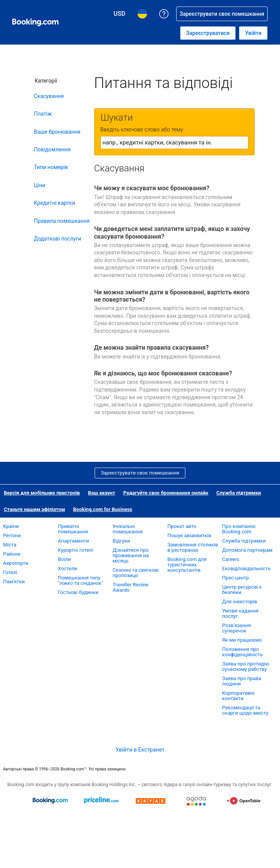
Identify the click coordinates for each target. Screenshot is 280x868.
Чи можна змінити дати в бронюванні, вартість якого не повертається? (172, 296)
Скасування (49, 96)
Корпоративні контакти (238, 696)
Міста (10, 545)
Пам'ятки (14, 582)
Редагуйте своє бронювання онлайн (166, 493)
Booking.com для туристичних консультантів (187, 565)
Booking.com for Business (103, 509)
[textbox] (174, 143)
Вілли (64, 559)
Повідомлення (52, 149)
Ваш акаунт (102, 493)
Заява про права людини (242, 681)
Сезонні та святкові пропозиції (136, 573)
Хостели (67, 568)
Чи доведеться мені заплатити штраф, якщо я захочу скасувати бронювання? (172, 232)
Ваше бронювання (57, 132)
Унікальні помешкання (128, 529)
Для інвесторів (240, 602)
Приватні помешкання (73, 529)
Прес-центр (236, 578)
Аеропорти (16, 563)
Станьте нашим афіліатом (34, 509)
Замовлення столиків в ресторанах (193, 547)
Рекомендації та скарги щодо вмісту (245, 710)
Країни (11, 526)
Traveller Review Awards (131, 587)
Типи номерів (51, 167)
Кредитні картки (54, 203)
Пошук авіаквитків (189, 535)
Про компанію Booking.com (239, 529)
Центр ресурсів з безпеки (242, 590)
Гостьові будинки (78, 592)
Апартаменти (73, 541)
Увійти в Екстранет (140, 750)
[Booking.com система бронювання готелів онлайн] (35, 22)
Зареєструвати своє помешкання (140, 473)
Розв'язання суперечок (237, 628)
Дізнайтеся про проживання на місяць (131, 555)
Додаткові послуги (57, 239)
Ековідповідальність (247, 568)
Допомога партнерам (247, 550)
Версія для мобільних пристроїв (42, 493)
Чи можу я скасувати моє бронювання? (152, 188)
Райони (12, 554)
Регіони (12, 535)
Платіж (43, 114)
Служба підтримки (238, 493)
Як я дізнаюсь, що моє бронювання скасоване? (163, 373)
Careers (231, 559)
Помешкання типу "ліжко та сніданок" (80, 580)
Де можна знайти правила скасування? (152, 348)
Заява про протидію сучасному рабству (246, 666)
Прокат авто (182, 526)
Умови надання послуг (240, 613)
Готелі (10, 572)
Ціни (40, 185)
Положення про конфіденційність (243, 652)
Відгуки (121, 541)
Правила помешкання (62, 221)
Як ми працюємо (242, 640)
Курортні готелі (75, 550)
